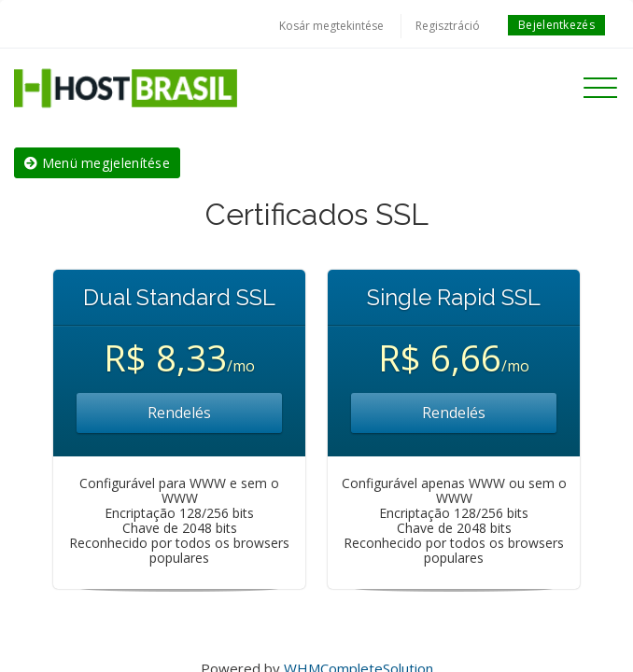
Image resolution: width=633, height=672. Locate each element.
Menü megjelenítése (97, 163)
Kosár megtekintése (331, 26)
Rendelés (179, 413)
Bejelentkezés (556, 25)
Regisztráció (448, 26)
